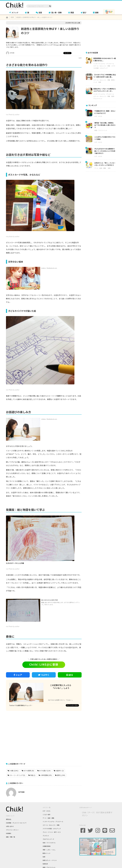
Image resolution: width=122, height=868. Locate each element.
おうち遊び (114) (44, 771)
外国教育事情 (47, 846)
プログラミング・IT (48, 839)
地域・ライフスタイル (49, 843)
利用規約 (9, 833)
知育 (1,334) (60, 775)
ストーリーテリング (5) (16, 775)
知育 (80, 58)
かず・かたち (98, 116)
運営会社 (9, 819)
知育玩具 (45, 864)
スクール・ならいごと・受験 (102, 66)
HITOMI (10, 53)
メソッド (14, 12)
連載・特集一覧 (10, 837)
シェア (18, 675)
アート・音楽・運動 (100, 168)
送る (70, 675)
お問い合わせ (10, 826)
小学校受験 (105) (45, 775)
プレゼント (46, 836)
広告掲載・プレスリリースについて (16, 823)
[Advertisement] (44, 736)
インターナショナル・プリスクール (104, 64)
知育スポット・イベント (50, 860)
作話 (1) (32, 775)
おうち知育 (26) (28, 771)
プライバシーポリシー (12, 830)
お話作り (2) (59, 771)
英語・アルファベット (101, 130)
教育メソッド (47, 853)
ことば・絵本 (47, 814)
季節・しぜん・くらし (49, 850)
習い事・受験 (55, 12)
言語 (39, 12)
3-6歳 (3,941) (13, 771)
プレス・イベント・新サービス (52, 832)
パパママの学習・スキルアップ (52, 829)
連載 (96, 12)
